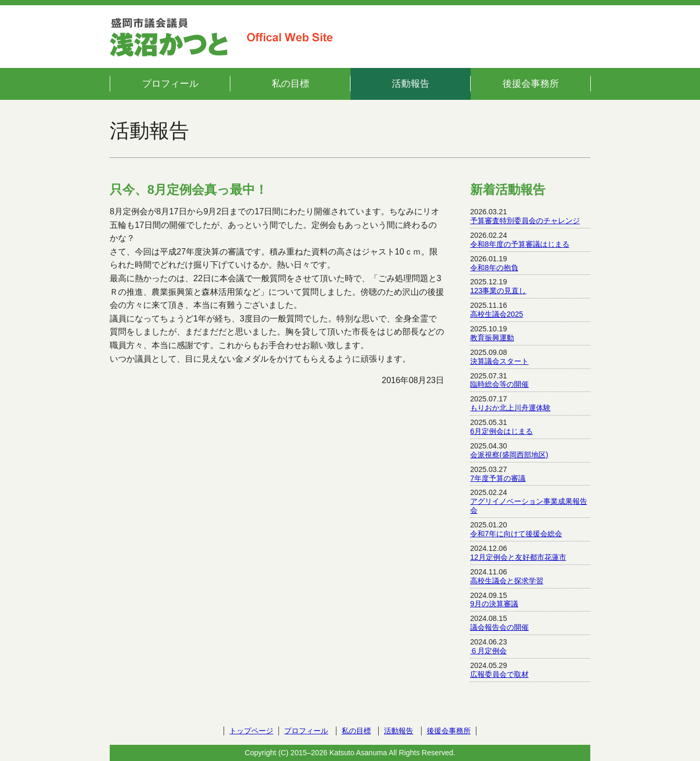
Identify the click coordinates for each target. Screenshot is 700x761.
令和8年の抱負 (494, 268)
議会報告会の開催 (499, 627)
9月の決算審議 (494, 604)
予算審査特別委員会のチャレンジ (525, 221)
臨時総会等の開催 (499, 384)
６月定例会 (488, 651)
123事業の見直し (498, 291)
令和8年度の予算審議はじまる (520, 244)
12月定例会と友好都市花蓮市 (518, 557)
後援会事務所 (531, 84)
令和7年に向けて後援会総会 (516, 534)
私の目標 (290, 84)
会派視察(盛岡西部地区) (509, 455)
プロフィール (170, 84)
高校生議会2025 (497, 314)
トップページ (251, 731)
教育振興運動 (492, 338)
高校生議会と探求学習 (507, 581)
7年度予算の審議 (498, 478)
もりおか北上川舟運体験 (510, 408)
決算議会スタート (499, 361)
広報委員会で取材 (499, 674)
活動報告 (411, 84)
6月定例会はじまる (501, 431)
